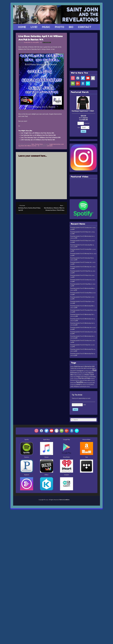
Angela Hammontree (55, 144)
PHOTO (60, 27)
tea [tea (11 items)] (82, 385)
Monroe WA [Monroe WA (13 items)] (78, 375)
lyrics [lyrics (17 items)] (79, 373)
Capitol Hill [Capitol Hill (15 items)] (73, 369)
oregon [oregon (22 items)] (78, 377)
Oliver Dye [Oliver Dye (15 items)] (73, 377)
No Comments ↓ (47, 42)
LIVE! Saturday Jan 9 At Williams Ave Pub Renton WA (38, 140)
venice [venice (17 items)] (92, 385)
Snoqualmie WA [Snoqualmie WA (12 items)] (91, 383)
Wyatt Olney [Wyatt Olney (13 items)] (87, 387)
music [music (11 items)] (83, 375)
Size (79, 128)
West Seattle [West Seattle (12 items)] (80, 387)
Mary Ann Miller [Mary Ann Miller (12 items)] (84, 373)
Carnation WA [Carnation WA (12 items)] (80, 369)
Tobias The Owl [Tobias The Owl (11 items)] (86, 385)
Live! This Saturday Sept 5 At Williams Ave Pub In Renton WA (40, 138)
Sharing (37, 144)
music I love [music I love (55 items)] (89, 375)
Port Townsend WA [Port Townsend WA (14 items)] (82, 381)
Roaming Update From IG (77, 228)
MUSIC (46, 27)
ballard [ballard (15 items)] (72, 367)
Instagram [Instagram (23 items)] (80, 371)
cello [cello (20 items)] (85, 368)
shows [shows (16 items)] (85, 383)
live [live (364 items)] (94, 370)
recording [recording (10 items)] (92, 381)
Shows (41, 144)
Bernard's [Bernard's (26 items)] (81, 367)
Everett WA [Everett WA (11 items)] (89, 369)
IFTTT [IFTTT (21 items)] (75, 371)
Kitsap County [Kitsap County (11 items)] (89, 371)
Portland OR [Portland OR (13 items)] (74, 381)
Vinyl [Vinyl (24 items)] (75, 387)
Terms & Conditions (64, 500)
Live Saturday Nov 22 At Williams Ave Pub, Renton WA (38, 135)
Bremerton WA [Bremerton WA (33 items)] (90, 367)
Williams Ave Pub (32, 146)
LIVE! (34, 27)
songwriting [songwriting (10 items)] (73, 385)
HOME (22, 27)
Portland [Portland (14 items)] (92, 379)
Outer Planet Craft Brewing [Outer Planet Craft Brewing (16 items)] (88, 377)
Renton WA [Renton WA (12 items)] (73, 383)
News (33, 144)
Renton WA (24, 146)
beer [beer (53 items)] (76, 367)
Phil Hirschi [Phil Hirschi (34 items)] (82, 379)
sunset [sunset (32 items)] (78, 385)
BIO (71, 27)
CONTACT (85, 27)
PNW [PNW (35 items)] (88, 379)
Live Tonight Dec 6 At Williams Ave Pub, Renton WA (37, 133)
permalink (50, 146)
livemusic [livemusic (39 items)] (74, 373)
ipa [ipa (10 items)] (85, 371)
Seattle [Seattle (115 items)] (80, 383)
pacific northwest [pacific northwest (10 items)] (74, 379)
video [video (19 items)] (72, 387)
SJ (41, 42)
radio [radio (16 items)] (89, 381)
